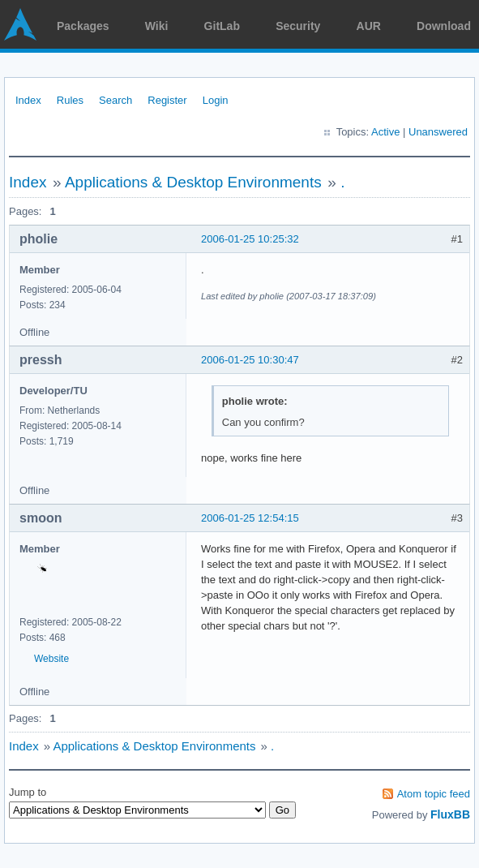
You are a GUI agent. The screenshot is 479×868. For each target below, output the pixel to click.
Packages (83, 26)
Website (51, 659)
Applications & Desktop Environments (193, 182)
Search (115, 100)
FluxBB (450, 814)
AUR (369, 26)
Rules (70, 100)
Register (167, 100)
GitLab (222, 26)
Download (444, 26)
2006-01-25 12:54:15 (250, 518)
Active (385, 132)
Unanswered (438, 132)
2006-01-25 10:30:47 (250, 360)
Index (28, 100)
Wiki (157, 26)
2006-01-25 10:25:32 (250, 239)
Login (216, 100)
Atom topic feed (434, 794)
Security (298, 26)
